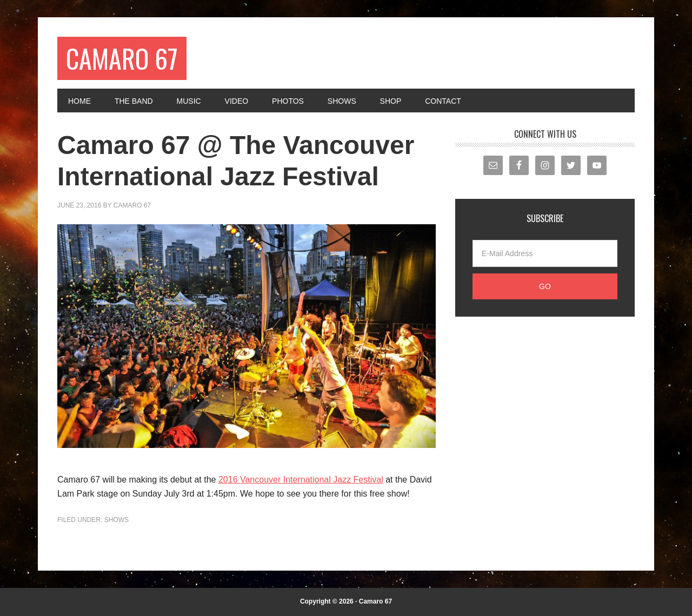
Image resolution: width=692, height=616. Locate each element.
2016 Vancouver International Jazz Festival (301, 480)
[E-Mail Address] (545, 253)
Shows (117, 520)
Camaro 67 (122, 58)
